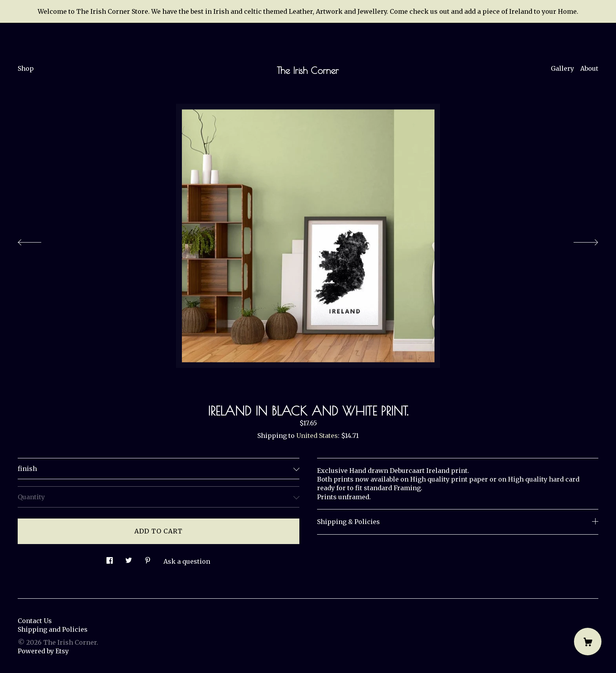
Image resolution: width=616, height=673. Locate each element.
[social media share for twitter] (129, 558)
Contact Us (35, 621)
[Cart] (588, 642)
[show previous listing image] (37, 240)
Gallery (562, 68)
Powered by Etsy (43, 651)
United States (317, 436)
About (589, 68)
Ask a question (187, 561)
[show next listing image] (579, 240)
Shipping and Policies (53, 629)
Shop (26, 68)
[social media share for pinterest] (148, 558)
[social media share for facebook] (110, 558)
